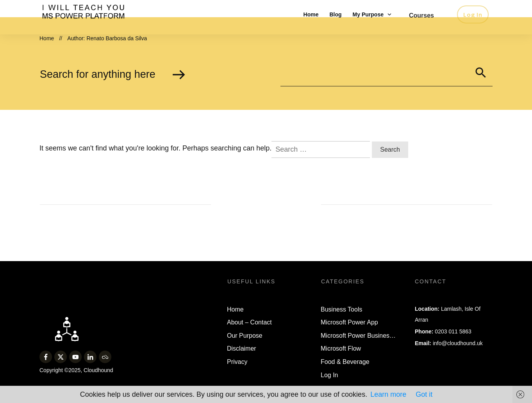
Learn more (388, 394)
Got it (424, 394)
